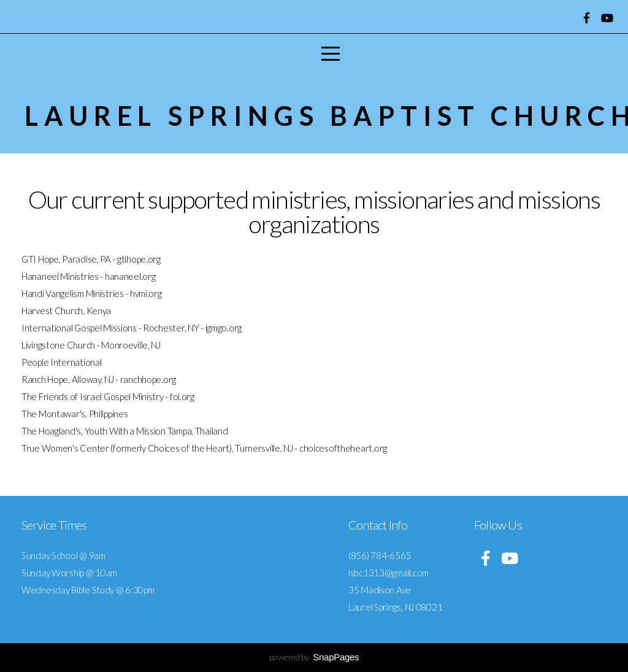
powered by (314, 657)
